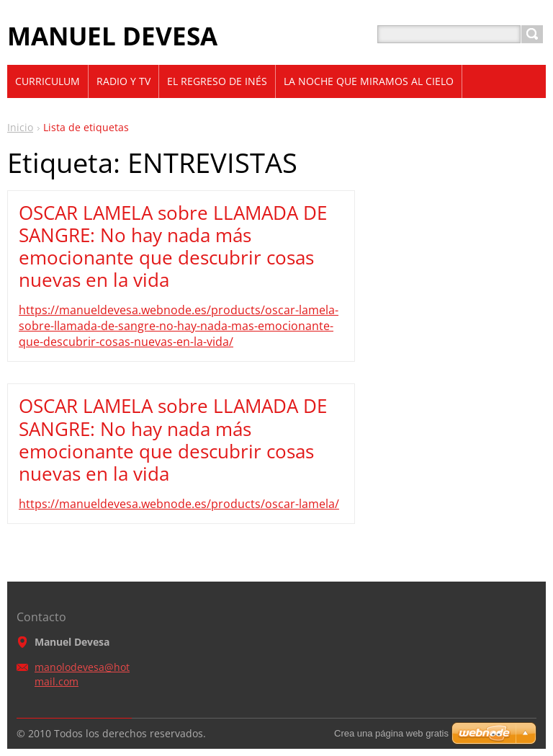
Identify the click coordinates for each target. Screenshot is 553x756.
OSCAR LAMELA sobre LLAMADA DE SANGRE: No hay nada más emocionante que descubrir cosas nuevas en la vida (173, 246)
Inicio (20, 127)
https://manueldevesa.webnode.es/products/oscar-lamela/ (179, 504)
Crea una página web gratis (391, 733)
